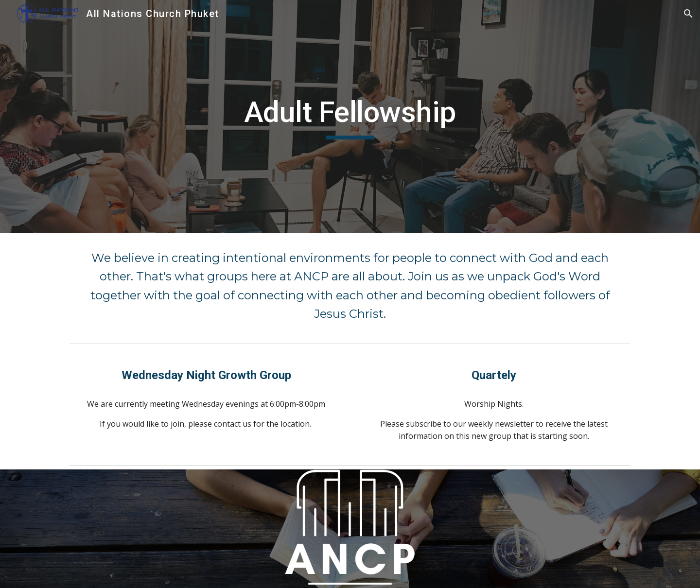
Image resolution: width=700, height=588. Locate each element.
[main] (350, 117)
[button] (688, 14)
